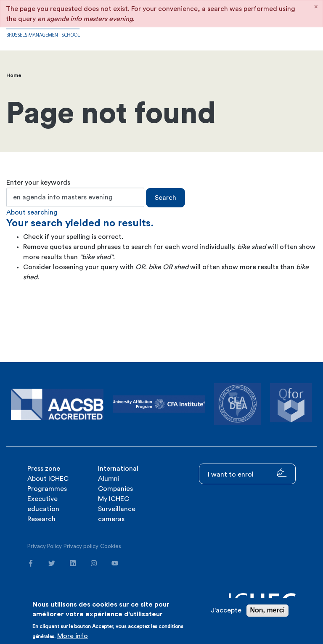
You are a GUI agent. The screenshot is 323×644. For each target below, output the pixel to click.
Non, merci (268, 610)
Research (41, 519)
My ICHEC (114, 499)
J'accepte (226, 610)
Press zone (44, 469)
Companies (115, 489)
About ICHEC (48, 479)
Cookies (111, 546)
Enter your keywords (38, 183)
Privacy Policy (45, 546)
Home (14, 75)
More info (73, 636)
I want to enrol (247, 473)
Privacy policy (81, 546)
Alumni (109, 479)
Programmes (47, 489)
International (118, 469)
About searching (32, 212)
